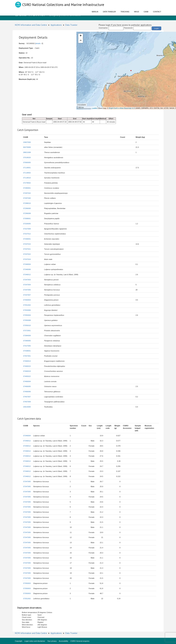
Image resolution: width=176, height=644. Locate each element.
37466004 (27, 381)
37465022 (27, 376)
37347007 (27, 295)
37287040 (27, 198)
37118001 (27, 168)
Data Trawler (109, 12)
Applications (56, 25)
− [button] (81, 41)
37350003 (27, 300)
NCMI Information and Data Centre (31, 25)
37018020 (27, 157)
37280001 (27, 188)
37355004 (27, 315)
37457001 (27, 356)
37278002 (27, 183)
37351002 (27, 305)
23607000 (27, 142)
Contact (157, 12)
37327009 (27, 229)
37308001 (27, 219)
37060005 (27, 162)
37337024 (27, 259)
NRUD (136, 12)
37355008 (27, 320)
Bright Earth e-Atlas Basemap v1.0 (122, 108)
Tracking (125, 12)
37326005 (27, 224)
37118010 (27, 178)
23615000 (27, 407)
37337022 (27, 254)
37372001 (27, 331)
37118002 (27, 173)
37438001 (27, 351)
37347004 (27, 285)
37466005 (27, 386)
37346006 (27, 269)
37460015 (27, 366)
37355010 (27, 325)
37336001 (27, 239)
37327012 (27, 234)
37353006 (27, 310)
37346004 (27, 264)
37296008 (27, 213)
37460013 (27, 361)
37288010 (27, 203)
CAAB (146, 12)
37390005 (27, 341)
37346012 (27, 275)
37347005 (27, 290)
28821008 (27, 152)
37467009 (27, 402)
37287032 (27, 193)
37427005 (27, 346)
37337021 (27, 249)
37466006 (27, 392)
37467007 (27, 397)
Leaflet (94, 108)
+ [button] (81, 36)
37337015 (27, 244)
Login (156, 28)
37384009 (27, 336)
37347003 (27, 280)
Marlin (95, 12)
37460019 (27, 371)
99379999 (27, 147)
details (38, 43)
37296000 (27, 208)
